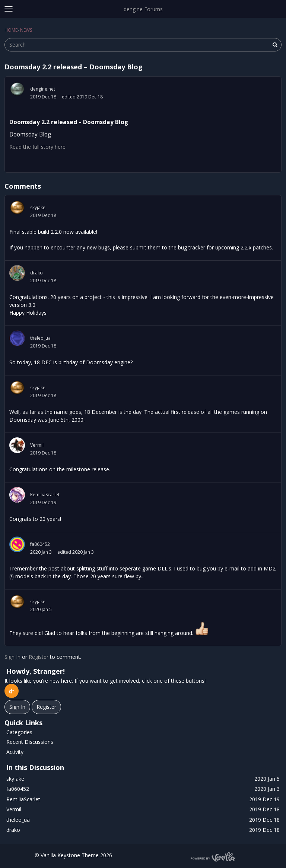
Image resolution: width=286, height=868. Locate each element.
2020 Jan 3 (41, 552)
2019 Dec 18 (43, 97)
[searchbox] (143, 45)
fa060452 (40, 544)
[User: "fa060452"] (17, 544)
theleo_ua (40, 338)
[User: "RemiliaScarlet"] (17, 495)
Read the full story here (37, 147)
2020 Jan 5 (41, 609)
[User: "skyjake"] (17, 208)
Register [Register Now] (46, 707)
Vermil (37, 445)
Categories (19, 732)
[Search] (275, 45)
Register (39, 657)
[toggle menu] (9, 9)
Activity (15, 752)
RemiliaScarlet (45, 495)
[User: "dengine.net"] (17, 89)
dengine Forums (143, 9)
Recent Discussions (30, 742)
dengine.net (43, 89)
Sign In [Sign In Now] (17, 707)
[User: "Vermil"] (17, 445)
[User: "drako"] (17, 273)
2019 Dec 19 (43, 502)
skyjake (38, 207)
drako (36, 273)
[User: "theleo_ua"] (17, 338)
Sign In (12, 657)
